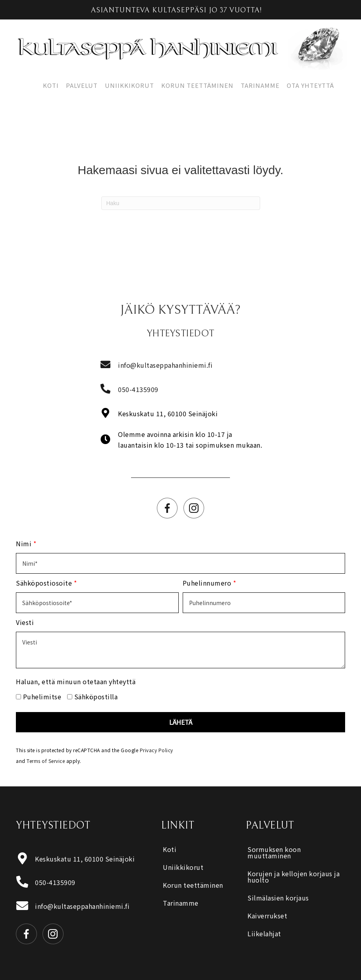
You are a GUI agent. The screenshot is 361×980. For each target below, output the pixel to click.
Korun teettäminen (197, 85)
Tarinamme (260, 85)
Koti (51, 85)
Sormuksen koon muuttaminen (274, 852)
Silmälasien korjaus (278, 898)
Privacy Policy (156, 750)
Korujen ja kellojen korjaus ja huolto (293, 877)
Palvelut (82, 85)
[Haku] (181, 203)
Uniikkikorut (129, 85)
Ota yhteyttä (310, 85)
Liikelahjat (264, 933)
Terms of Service (46, 761)
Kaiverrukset (267, 916)
